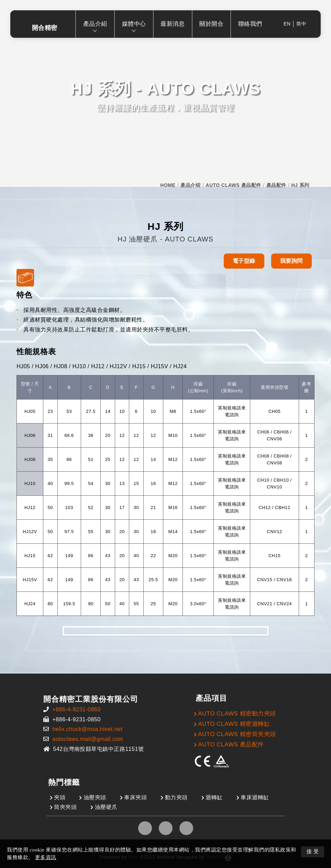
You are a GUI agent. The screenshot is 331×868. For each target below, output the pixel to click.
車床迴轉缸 (255, 797)
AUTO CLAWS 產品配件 (233, 185)
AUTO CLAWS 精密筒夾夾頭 (237, 734)
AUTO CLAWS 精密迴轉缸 (234, 724)
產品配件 (276, 185)
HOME (168, 185)
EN (287, 24)
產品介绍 (190, 185)
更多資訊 (46, 857)
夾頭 (60, 797)
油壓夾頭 (95, 797)
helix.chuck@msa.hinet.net (87, 729)
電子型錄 (244, 261)
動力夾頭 (176, 797)
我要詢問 (291, 261)
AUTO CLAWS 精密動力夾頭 (237, 714)
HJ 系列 (300, 185)
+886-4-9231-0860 (76, 709)
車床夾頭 (135, 797)
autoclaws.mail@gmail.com (88, 739)
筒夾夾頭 (65, 807)
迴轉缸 (214, 797)
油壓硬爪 (106, 807)
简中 (301, 24)
